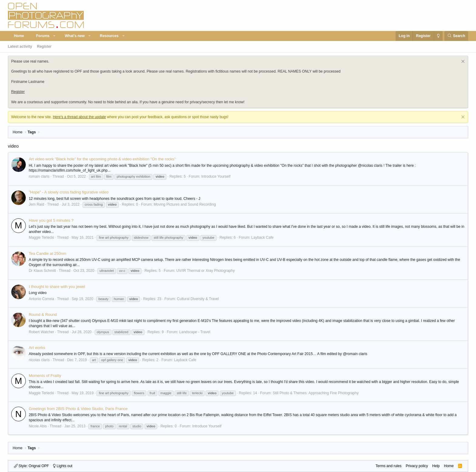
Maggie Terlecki (41, 238)
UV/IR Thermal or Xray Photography (206, 271)
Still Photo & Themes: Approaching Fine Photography (316, 393)
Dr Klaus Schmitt (42, 271)
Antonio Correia (41, 299)
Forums (43, 36)
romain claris (39, 176)
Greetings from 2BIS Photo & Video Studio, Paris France (78, 409)
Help (436, 466)
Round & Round (43, 315)
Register (44, 46)
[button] (55, 36)
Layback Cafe (262, 238)
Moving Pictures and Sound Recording (185, 204)
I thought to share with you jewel (57, 287)
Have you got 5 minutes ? (51, 220)
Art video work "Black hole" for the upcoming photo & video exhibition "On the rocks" (102, 159)
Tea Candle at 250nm (48, 253)
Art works (37, 348)
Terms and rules (388, 466)
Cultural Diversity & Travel (198, 299)
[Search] (456, 36)
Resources (109, 36)
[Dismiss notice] (462, 62)
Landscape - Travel (195, 332)
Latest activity (20, 46)
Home (19, 36)
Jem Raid (37, 204)
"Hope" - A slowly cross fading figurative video (69, 192)
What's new (75, 36)
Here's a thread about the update (79, 117)
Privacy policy (417, 466)
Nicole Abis (38, 426)
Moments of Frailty (45, 376)
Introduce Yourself (216, 176)
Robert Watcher (42, 332)
